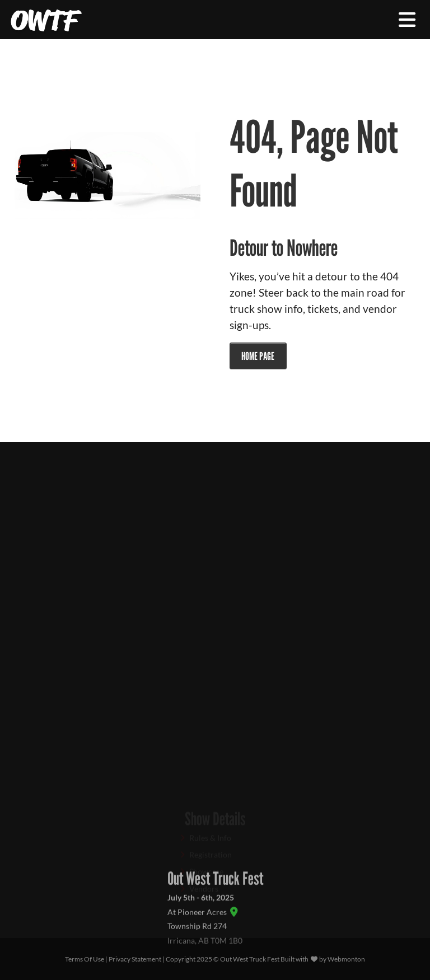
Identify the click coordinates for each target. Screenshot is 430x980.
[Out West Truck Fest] (46, 20)
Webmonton (346, 959)
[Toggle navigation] (407, 19)
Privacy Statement (135, 959)
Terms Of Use (85, 959)
